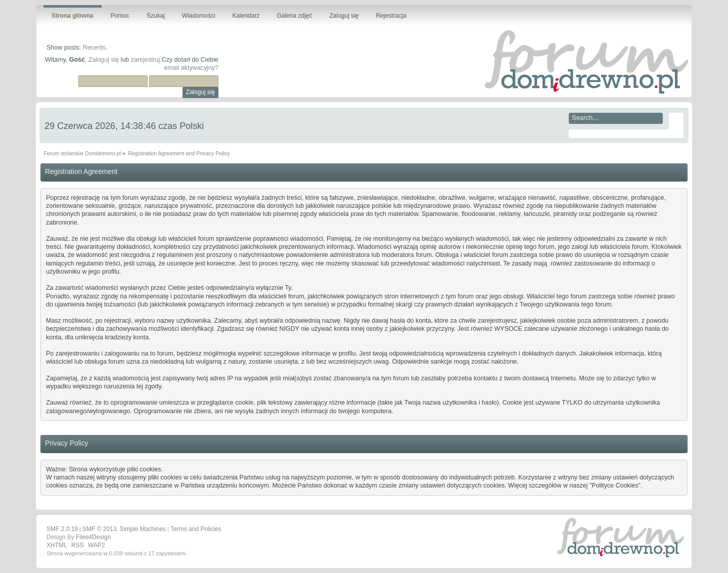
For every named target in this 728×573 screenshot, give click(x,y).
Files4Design (93, 537)
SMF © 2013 (100, 529)
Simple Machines (143, 529)
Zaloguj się (104, 60)
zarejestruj (146, 60)
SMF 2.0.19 (62, 529)
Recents (94, 48)
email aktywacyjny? (191, 68)
